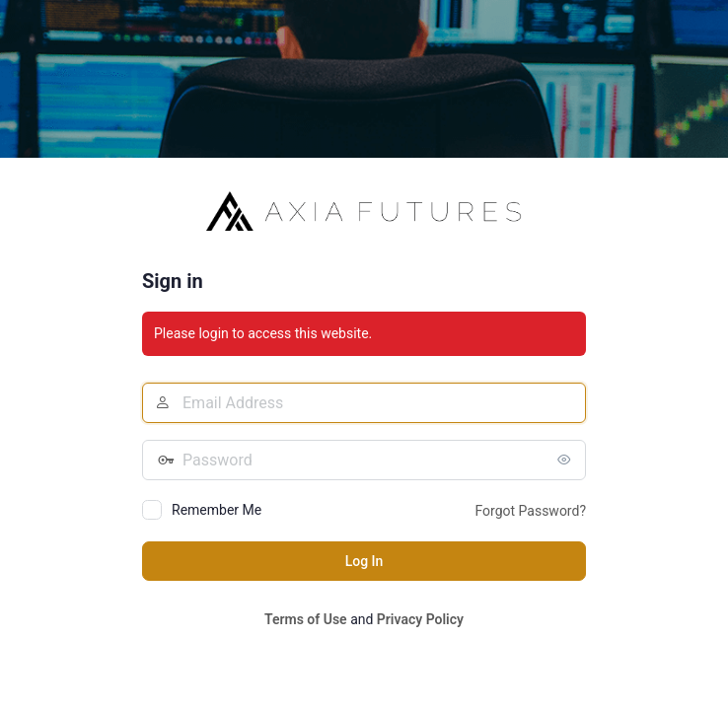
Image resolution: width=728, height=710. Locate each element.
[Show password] (566, 460)
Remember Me (217, 510)
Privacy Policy (420, 619)
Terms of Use (306, 619)
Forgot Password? (530, 511)
